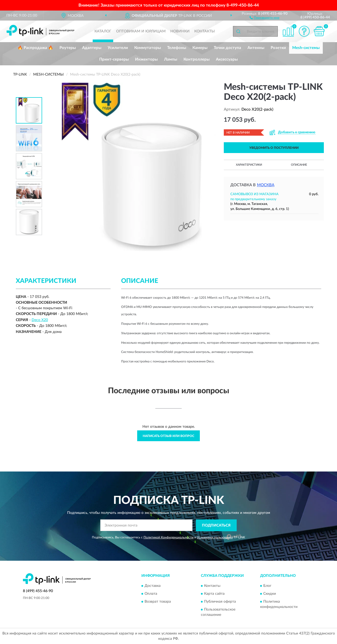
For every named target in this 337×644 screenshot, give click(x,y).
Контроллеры (197, 59)
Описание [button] (299, 165)
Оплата (151, 594)
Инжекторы (146, 59)
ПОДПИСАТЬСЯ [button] (216, 525)
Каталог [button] (103, 31)
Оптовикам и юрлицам (141, 31)
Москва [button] (266, 185)
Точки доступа (227, 48)
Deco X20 (40, 320)
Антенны (256, 48)
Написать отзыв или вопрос (168, 436)
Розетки (278, 48)
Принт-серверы (114, 59)
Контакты (205, 31)
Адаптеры (92, 48)
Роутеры (68, 48)
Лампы (171, 59)
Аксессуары (227, 59)
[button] (264, 17)
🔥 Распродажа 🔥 (35, 48)
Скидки (270, 594)
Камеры (200, 48)
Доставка (153, 586)
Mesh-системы (306, 48)
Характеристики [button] (249, 165)
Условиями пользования (215, 537)
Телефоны (177, 48)
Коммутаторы (148, 48)
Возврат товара (158, 602)
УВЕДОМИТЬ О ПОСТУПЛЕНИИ (274, 148)
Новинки (180, 31)
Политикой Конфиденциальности (168, 537)
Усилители (118, 48)
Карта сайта (214, 594)
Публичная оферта (220, 602)
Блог (267, 586)
